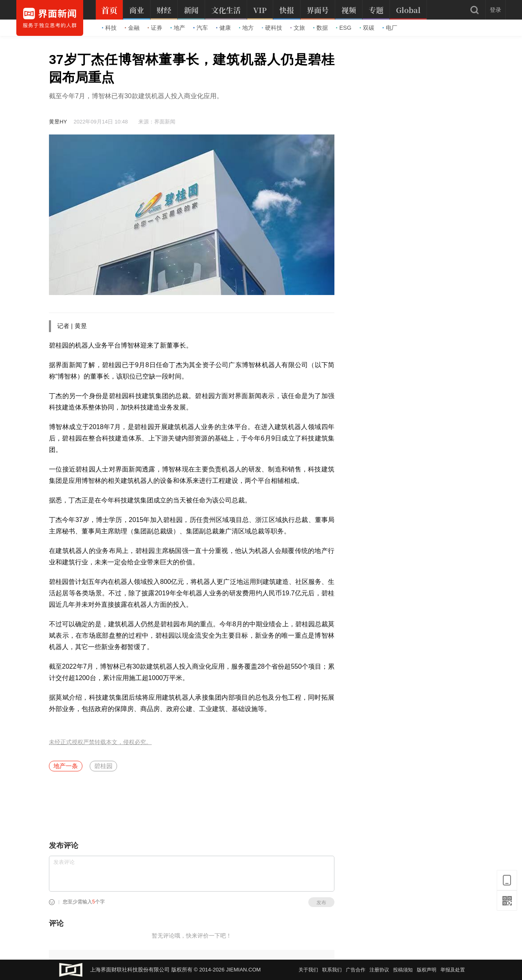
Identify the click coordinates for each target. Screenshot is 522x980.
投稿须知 (403, 970)
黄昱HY (58, 122)
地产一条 (66, 766)
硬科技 (272, 28)
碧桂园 (103, 766)
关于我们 (308, 970)
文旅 (298, 28)
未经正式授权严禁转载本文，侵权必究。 (100, 742)
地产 (178, 28)
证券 (155, 28)
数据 (321, 28)
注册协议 (379, 970)
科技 (109, 28)
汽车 (201, 28)
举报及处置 (453, 970)
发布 (321, 903)
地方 (246, 28)
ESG (344, 28)
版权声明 (427, 970)
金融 (132, 28)
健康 (223, 28)
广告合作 (356, 970)
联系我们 (332, 970)
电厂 (390, 28)
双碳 (367, 28)
